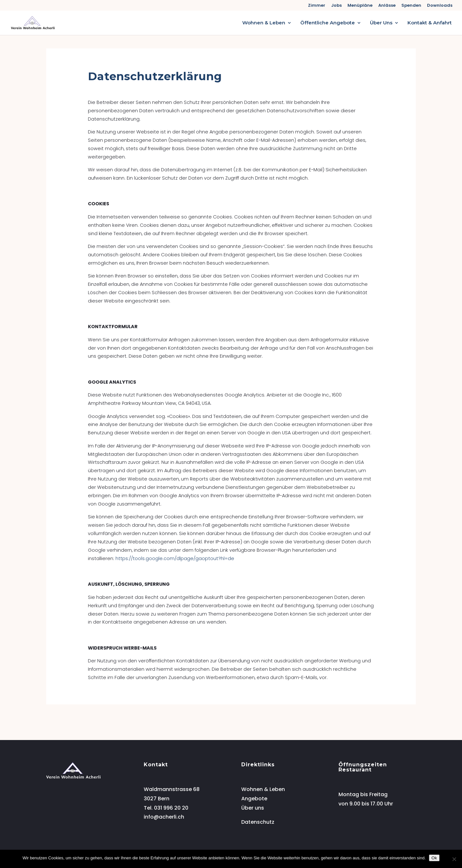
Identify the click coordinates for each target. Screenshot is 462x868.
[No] (454, 859)
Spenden (411, 6)
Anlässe (387, 6)
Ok (434, 858)
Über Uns (381, 23)
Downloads (440, 6)
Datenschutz (258, 822)
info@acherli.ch (164, 817)
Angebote (254, 799)
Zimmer (317, 6)
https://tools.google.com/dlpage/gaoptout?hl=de (175, 558)
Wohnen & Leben (264, 23)
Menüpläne (360, 6)
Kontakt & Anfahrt (430, 23)
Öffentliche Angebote (328, 23)
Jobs (336, 6)
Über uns (253, 808)
